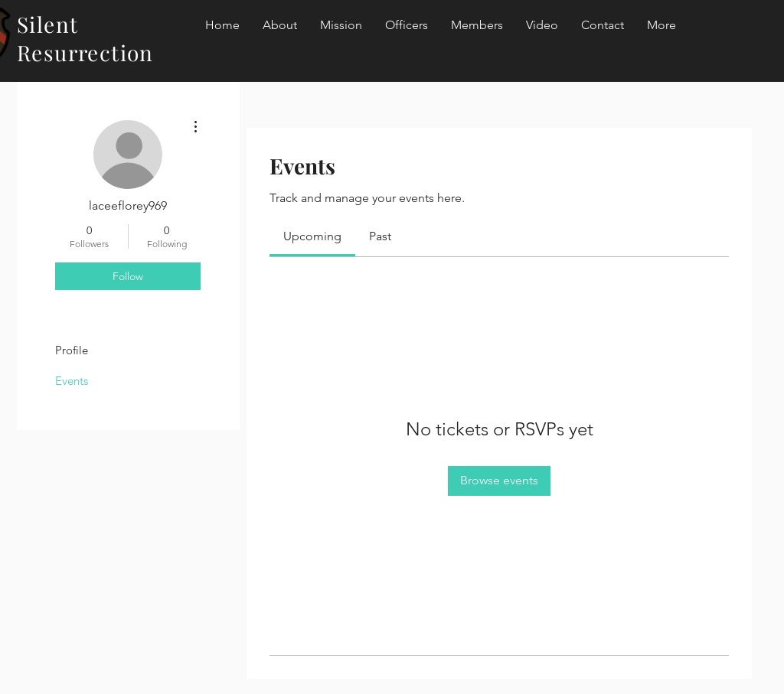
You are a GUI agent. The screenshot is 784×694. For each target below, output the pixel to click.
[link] (312, 236)
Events (72, 381)
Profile (72, 350)
